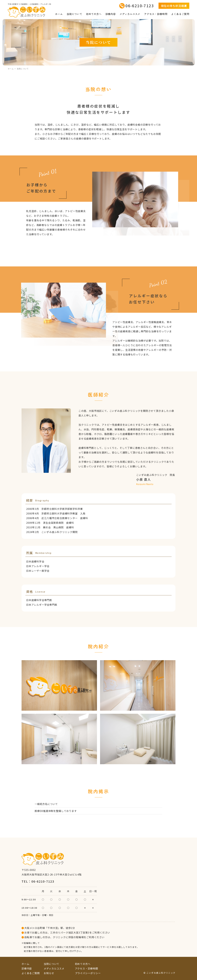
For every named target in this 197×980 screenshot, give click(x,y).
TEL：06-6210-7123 (38, 881)
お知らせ (49, 973)
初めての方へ (94, 14)
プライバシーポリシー (88, 973)
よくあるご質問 (180, 14)
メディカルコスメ (130, 14)
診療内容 (111, 14)
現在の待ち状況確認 (174, 6)
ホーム (59, 14)
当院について (74, 14)
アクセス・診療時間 (156, 14)
